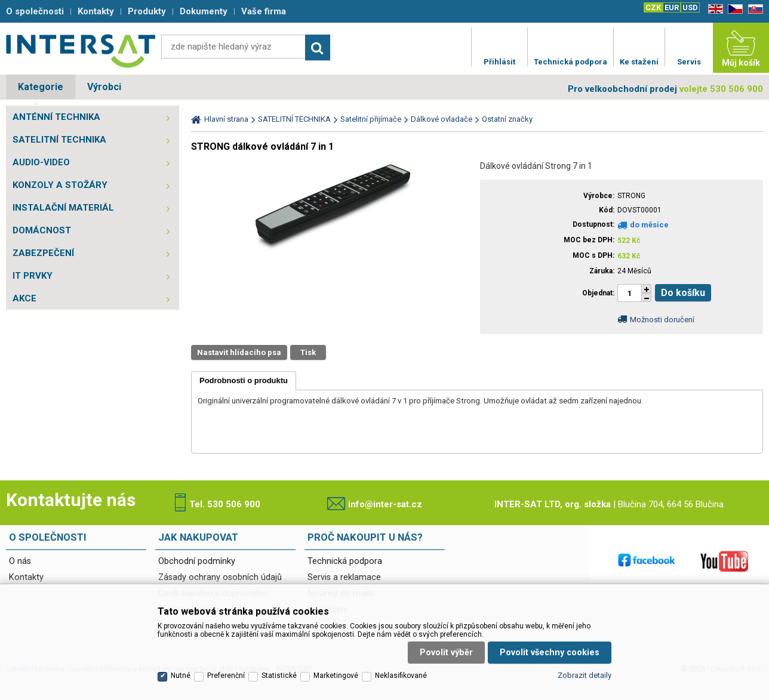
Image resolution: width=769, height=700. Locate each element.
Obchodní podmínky (197, 561)
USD (690, 7)
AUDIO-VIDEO (41, 162)
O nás (20, 561)
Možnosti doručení (662, 320)
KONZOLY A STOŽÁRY (60, 185)
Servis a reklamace (344, 577)
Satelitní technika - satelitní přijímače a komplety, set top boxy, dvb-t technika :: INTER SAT (81, 51)
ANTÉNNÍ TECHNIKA (56, 117)
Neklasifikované (401, 676)
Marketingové (336, 676)
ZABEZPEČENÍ (43, 253)
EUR (672, 7)
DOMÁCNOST (42, 230)
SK (753, 9)
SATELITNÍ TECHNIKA (59, 140)
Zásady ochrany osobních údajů (220, 577)
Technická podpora (345, 561)
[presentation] (244, 381)
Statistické (279, 676)
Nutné (181, 676)
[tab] (244, 381)
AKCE (24, 298)
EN (713, 9)
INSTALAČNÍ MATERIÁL (63, 208)
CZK (653, 7)
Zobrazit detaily (585, 675)
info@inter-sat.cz (385, 504)
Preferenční (226, 676)
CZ (733, 9)
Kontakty (26, 577)
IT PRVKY (33, 276)
